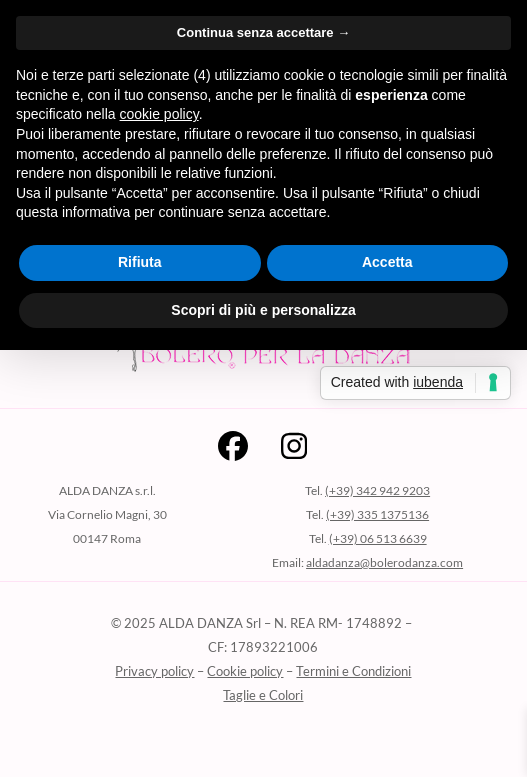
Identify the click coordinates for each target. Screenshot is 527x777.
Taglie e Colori (263, 695)
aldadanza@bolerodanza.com (384, 562)
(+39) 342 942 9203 (377, 490)
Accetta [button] (387, 262)
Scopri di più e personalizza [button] (263, 310)
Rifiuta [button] (140, 262)
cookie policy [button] (159, 114)
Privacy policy (154, 671)
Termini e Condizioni (353, 671)
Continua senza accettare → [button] (263, 32)
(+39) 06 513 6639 (378, 538)
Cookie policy (245, 671)
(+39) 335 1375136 (377, 514)
